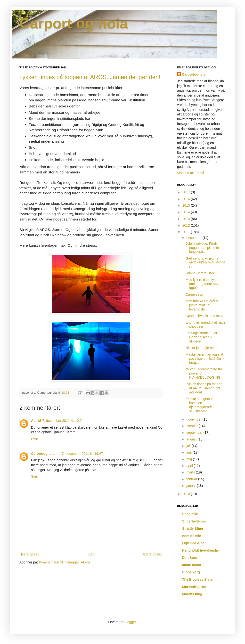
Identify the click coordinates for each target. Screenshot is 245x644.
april (190, 466)
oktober (192, 426)
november (194, 419)
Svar (35, 439)
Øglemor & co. (194, 543)
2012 (187, 225)
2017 (187, 192)
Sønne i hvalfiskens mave (205, 316)
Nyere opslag (29, 554)
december (194, 238)
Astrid (36, 421)
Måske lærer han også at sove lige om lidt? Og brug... (204, 359)
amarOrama (192, 565)
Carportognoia (43, 454)
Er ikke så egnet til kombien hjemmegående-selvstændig (200, 405)
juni (189, 452)
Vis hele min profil (190, 173)
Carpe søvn (194, 294)
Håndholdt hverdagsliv (200, 550)
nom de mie (192, 536)
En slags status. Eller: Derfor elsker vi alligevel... (202, 337)
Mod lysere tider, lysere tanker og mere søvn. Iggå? (203, 284)
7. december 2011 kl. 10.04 (63, 421)
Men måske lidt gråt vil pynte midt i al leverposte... (202, 305)
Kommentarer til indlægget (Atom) (64, 562)
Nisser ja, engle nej (200, 348)
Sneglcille (190, 514)
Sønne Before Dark (200, 273)
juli (189, 446)
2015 (187, 205)
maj (189, 459)
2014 (187, 212)
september (195, 432)
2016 (187, 199)
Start (91, 554)
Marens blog (192, 594)
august (192, 439)
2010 (187, 494)
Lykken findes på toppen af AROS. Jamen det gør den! (90, 77)
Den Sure (190, 558)
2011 (187, 232)
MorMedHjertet (194, 587)
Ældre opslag (153, 554)
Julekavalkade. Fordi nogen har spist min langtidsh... (202, 248)
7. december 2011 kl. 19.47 (82, 454)
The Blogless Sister (198, 579)
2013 (187, 219)
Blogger (130, 622)
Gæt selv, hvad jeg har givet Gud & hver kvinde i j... (205, 262)
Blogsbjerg (191, 572)
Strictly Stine (193, 529)
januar (192, 486)
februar (192, 479)
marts (191, 472)
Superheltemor (194, 521)
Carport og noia (74, 23)
